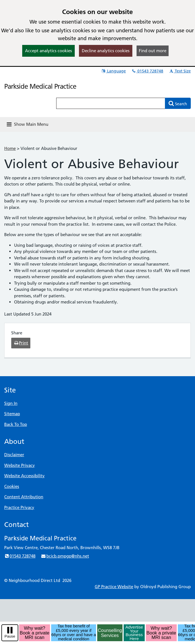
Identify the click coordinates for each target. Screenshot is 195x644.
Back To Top (16, 424)
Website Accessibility (24, 476)
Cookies (12, 486)
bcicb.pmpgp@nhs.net (65, 556)
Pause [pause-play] (10, 636)
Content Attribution (24, 497)
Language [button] (113, 71)
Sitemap (12, 414)
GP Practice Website (114, 587)
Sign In (11, 403)
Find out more (153, 51)
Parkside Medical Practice (40, 86)
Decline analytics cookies (106, 51)
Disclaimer (14, 455)
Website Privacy (20, 465)
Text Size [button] (180, 71)
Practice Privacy (19, 507)
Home (10, 148)
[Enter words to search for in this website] (111, 103)
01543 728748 (147, 71)
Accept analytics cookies (48, 51)
